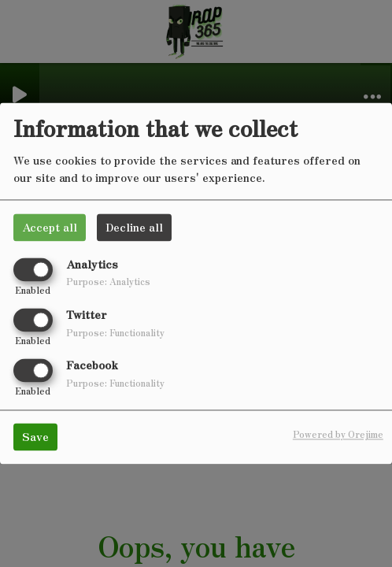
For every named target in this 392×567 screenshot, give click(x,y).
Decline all (134, 227)
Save (35, 437)
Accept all (50, 227)
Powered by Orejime (338, 435)
